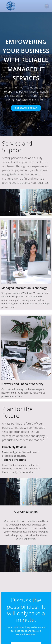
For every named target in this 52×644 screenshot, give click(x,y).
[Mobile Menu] (47, 6)
